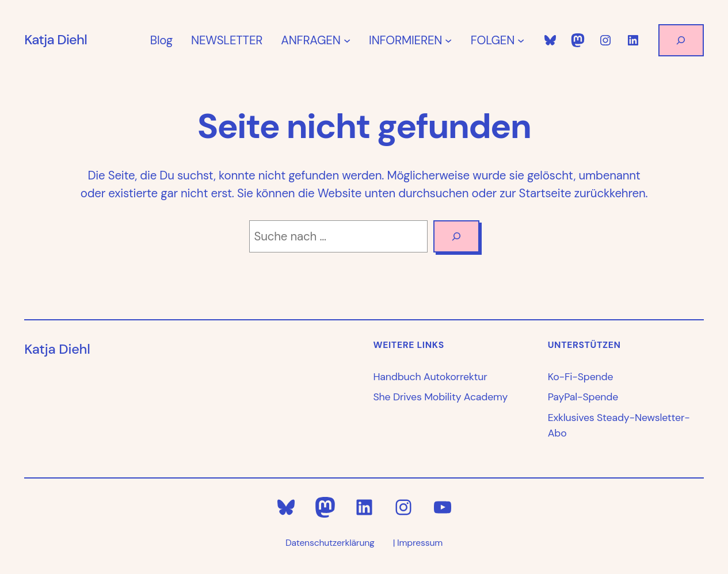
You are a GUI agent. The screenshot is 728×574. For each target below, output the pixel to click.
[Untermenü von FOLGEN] (521, 40)
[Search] (456, 236)
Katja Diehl (56, 40)
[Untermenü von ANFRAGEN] (347, 40)
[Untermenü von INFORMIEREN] (448, 40)
